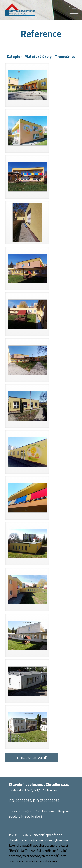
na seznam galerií (31, 757)
